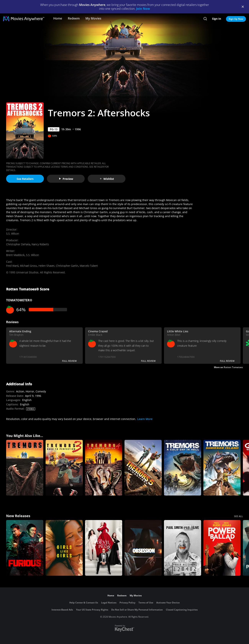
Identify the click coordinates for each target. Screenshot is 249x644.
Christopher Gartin (67, 266)
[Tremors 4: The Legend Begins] (104, 468)
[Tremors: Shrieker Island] (222, 468)
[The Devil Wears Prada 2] (104, 548)
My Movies (93, 18)
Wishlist (107, 179)
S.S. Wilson (13, 234)
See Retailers (25, 179)
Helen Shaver (46, 266)
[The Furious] (25, 548)
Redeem (74, 18)
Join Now (143, 9)
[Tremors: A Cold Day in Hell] (183, 468)
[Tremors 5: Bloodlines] (143, 468)
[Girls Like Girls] (64, 548)
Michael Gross (28, 266)
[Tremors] (25, 468)
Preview (66, 179)
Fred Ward (12, 266)
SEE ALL (238, 516)
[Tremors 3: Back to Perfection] (64, 468)
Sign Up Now (236, 19)
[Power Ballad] (222, 548)
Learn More (145, 419)
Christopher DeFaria (18, 244)
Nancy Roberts (40, 244)
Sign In (217, 19)
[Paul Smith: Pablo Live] (183, 548)
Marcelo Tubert (89, 266)
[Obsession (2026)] (143, 548)
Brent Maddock (15, 255)
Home (58, 18)
